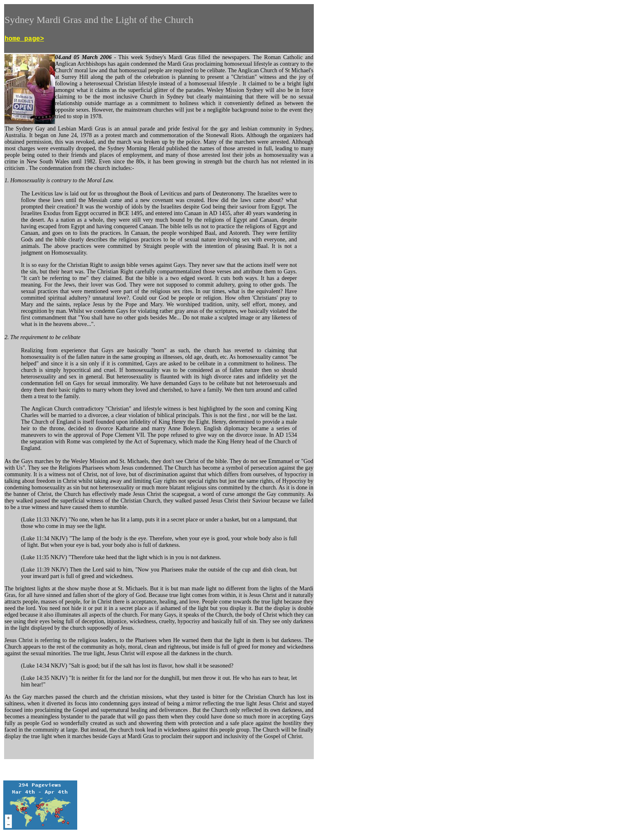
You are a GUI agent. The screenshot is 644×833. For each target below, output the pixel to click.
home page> (24, 39)
